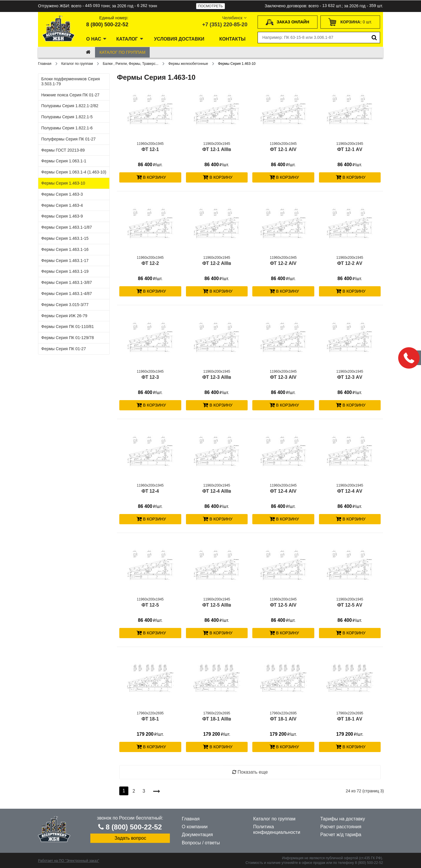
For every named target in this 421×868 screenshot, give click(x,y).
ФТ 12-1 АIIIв (217, 149)
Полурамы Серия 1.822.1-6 (67, 128)
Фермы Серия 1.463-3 (62, 194)
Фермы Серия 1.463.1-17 (65, 261)
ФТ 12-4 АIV (283, 491)
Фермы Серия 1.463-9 (62, 216)
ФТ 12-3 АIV (283, 377)
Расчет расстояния (341, 827)
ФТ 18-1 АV (350, 719)
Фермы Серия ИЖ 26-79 (64, 316)
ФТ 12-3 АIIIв (217, 377)
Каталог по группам (122, 52)
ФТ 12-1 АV (350, 149)
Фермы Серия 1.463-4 (62, 205)
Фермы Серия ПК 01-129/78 (68, 338)
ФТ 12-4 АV (350, 491)
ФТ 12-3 (150, 377)
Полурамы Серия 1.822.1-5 (67, 117)
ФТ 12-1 (150, 149)
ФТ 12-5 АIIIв (217, 605)
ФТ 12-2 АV (350, 263)
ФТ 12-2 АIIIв (217, 263)
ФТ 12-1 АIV (283, 149)
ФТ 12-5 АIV (283, 605)
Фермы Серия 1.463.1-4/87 (67, 294)
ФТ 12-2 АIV (283, 263)
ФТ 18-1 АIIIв (217, 719)
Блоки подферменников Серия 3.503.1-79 (70, 81)
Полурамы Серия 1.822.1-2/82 (70, 106)
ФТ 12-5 (150, 605)
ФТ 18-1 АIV (283, 719)
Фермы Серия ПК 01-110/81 (68, 327)
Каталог (127, 39)
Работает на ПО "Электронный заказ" (69, 861)
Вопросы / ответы (201, 843)
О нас (94, 39)
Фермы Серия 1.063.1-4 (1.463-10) (74, 172)
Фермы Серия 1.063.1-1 (64, 161)
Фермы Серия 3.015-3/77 (65, 305)
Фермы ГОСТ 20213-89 (63, 150)
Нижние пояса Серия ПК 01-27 (70, 95)
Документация (197, 835)
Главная (191, 819)
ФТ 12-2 (150, 263)
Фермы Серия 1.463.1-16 (65, 249)
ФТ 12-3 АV (350, 377)
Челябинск (235, 18)
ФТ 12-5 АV (350, 605)
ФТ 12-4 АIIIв (217, 491)
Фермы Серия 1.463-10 (63, 183)
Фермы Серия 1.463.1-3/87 (67, 282)
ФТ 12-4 (150, 491)
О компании (195, 827)
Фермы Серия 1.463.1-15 (65, 238)
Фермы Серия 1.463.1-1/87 (67, 227)
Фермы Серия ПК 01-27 (64, 349)
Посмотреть (210, 6)
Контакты (232, 39)
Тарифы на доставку (343, 819)
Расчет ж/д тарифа (341, 835)
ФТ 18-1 (150, 719)
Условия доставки (179, 39)
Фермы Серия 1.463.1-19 (65, 271)
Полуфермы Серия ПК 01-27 (68, 139)
